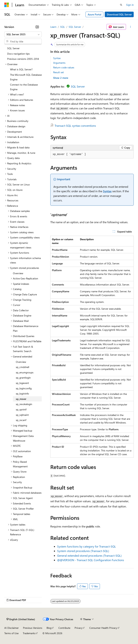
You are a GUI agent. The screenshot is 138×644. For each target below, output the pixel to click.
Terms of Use (11, 633)
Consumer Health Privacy (103, 628)
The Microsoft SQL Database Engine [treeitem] (26, 77)
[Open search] (121, 5)
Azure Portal (95, 14)
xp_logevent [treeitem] (22, 383)
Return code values (64, 67)
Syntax (57, 58)
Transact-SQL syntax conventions (75, 126)
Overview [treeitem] (18, 273)
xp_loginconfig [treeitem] (24, 388)
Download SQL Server (119, 14)
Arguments (59, 63)
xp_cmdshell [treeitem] (22, 367)
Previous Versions (33, 628)
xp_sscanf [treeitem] (21, 420)
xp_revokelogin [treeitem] (24, 404)
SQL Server (75, 27)
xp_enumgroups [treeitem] (25, 372)
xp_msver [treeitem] (21, 399)
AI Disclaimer (11, 628)
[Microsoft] (7, 5)
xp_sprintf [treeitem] (21, 409)
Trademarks (29, 633)
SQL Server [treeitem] (13, 48)
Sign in (130, 5)
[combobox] (23, 34)
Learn (53, 27)
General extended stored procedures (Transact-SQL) (89, 555)
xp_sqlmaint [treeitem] (22, 415)
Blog (49, 628)
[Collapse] (37, 27)
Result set (58, 72)
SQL (63, 27)
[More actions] (131, 27)
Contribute (64, 628)
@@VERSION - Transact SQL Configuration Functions (91, 560)
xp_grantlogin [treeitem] (23, 378)
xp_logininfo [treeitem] (22, 394)
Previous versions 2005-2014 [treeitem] (23, 59)
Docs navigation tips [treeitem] (18, 54)
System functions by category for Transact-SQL (87, 546)
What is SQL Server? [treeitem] (21, 69)
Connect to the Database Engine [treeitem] (24, 87)
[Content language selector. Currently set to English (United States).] (21, 619)
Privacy (79, 628)
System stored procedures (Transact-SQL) (83, 551)
